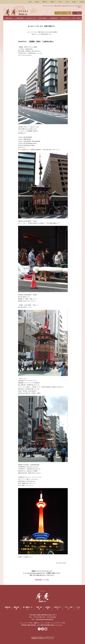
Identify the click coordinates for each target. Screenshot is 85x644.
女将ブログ (64, 18)
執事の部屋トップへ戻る (42, 580)
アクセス (77, 13)
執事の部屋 (20, 18)
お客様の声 (54, 18)
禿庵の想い (9, 18)
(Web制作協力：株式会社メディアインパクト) (42, 638)
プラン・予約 (76, 18)
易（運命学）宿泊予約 (63, 13)
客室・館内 (43, 18)
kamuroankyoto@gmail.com (45, 619)
